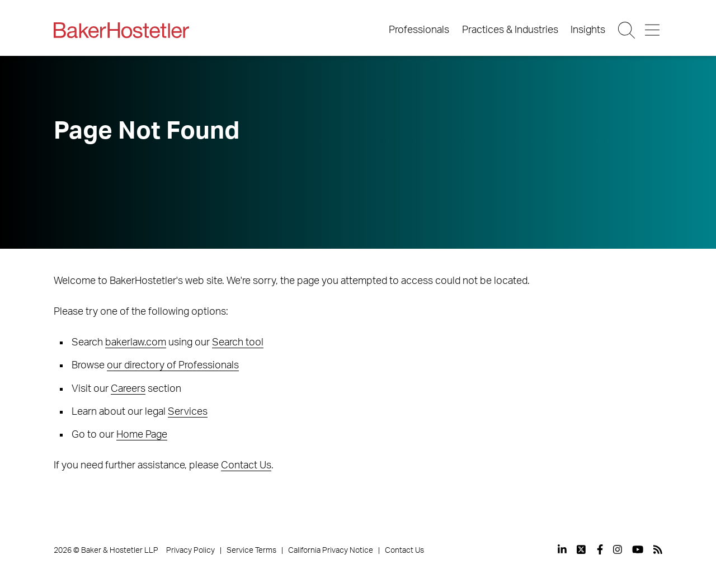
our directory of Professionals (173, 366)
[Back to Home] (121, 30)
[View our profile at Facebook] (600, 549)
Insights (588, 30)
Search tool (238, 343)
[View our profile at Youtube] (638, 549)
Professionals (419, 30)
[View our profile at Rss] (658, 549)
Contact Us (246, 466)
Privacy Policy (190, 551)
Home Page (142, 435)
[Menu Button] (653, 30)
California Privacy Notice (331, 551)
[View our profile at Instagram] (618, 549)
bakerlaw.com (136, 343)
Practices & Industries (510, 30)
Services (188, 412)
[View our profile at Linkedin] (562, 549)
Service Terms (251, 551)
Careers (128, 389)
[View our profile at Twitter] (582, 549)
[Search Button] (627, 30)
